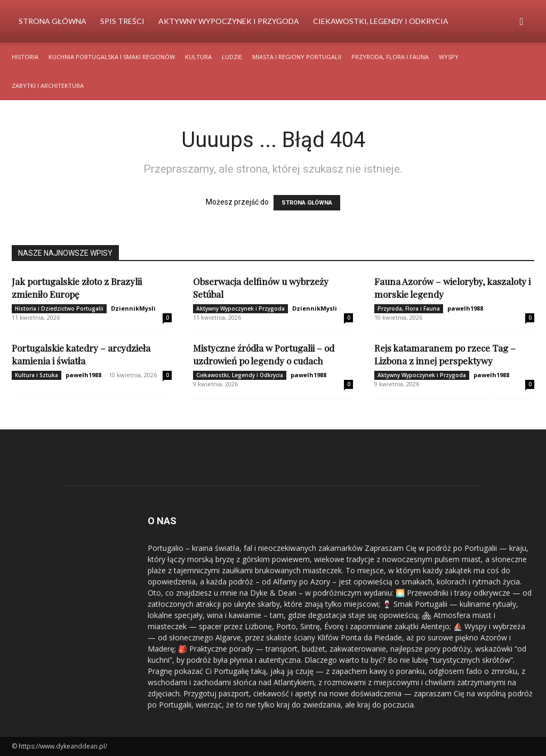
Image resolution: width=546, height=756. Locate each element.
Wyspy (449, 57)
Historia (25, 57)
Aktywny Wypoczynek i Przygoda (229, 21)
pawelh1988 (465, 308)
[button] (521, 22)
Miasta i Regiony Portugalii (297, 57)
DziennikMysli (133, 308)
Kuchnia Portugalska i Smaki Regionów (112, 57)
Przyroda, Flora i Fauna (390, 57)
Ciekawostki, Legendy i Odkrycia (381, 21)
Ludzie (232, 57)
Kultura (198, 57)
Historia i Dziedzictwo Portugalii (59, 308)
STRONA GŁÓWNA (307, 203)
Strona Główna (53, 21)
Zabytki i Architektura (48, 86)
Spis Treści (122, 21)
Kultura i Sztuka (37, 375)
